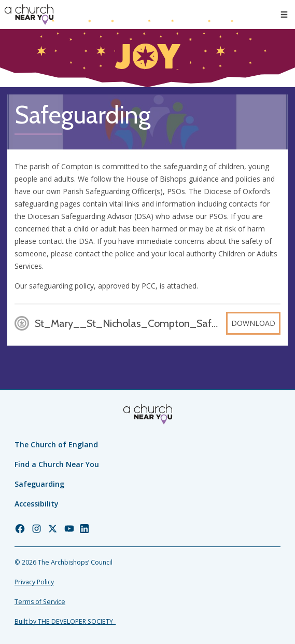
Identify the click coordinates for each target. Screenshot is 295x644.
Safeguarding (39, 484)
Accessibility (37, 504)
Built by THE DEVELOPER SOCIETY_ (65, 621)
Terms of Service (40, 602)
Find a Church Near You (57, 464)
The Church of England (56, 444)
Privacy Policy (34, 582)
